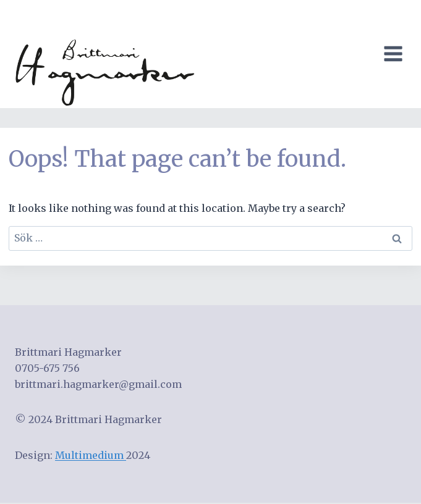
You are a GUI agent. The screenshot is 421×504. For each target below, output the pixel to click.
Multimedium (91, 455)
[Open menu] (396, 54)
